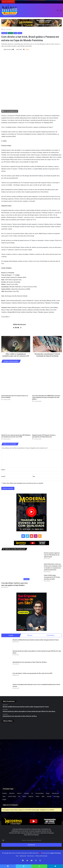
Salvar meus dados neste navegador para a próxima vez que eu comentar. (23, 483)
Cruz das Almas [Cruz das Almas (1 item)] (40, 793)
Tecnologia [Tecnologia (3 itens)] (57, 796)
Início (3, 29)
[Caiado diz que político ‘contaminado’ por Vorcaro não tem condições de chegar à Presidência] (31, 774)
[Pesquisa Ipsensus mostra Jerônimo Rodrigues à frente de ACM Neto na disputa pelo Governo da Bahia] (52, 754)
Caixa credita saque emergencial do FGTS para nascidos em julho (52, 577)
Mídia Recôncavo (8, 50)
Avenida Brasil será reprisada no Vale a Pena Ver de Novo (30, 662)
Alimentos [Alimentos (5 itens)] (12, 793)
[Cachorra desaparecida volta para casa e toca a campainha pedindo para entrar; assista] (6, 689)
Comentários (50, 635)
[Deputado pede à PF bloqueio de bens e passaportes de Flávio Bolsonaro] (47, 419)
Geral (15, 33)
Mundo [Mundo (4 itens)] (24, 796)
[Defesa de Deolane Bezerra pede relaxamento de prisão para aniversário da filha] (52, 774)
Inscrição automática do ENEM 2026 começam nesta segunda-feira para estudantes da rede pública (46, 397)
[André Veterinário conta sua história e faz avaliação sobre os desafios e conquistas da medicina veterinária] (38, 568)
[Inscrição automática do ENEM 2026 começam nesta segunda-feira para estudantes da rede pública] (47, 379)
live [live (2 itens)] (19, 796)
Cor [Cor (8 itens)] (32, 793)
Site (34, 476)
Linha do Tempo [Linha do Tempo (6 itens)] (12, 796)
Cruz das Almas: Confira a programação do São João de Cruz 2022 (32, 673)
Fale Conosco (31, 856)
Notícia (20, 33)
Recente (30, 635)
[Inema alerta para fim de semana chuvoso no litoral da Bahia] (16, 379)
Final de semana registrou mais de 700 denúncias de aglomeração (52, 555)
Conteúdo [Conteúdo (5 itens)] (26, 793)
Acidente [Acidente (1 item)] (5, 793)
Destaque (9, 29)
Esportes (10, 33)
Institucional (23, 856)
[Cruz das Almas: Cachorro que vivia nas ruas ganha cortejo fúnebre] (16, 567)
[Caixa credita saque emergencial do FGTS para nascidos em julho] (38, 579)
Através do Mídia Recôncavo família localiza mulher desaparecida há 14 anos (36, 640)
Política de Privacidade (41, 856)
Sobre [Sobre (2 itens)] (43, 796)
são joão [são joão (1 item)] (49, 796)
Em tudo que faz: (51, 853)
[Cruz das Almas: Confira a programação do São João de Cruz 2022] (6, 677)
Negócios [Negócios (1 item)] (31, 796)
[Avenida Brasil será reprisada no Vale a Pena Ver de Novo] (6, 666)
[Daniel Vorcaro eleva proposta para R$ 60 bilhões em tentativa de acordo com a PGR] (16, 419)
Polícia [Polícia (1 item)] (37, 796)
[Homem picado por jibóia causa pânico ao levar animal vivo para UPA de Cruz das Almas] (6, 655)
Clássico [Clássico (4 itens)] (19, 793)
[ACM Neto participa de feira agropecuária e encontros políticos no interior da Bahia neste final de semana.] (11, 774)
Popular (11, 635)
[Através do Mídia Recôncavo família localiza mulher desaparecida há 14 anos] (6, 644)
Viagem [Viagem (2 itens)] (4, 800)
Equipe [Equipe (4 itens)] (48, 793)
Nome (3, 470)
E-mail (3, 476)
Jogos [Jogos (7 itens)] (4, 796)
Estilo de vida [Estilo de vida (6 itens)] (55, 793)
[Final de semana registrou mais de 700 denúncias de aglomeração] (38, 557)
